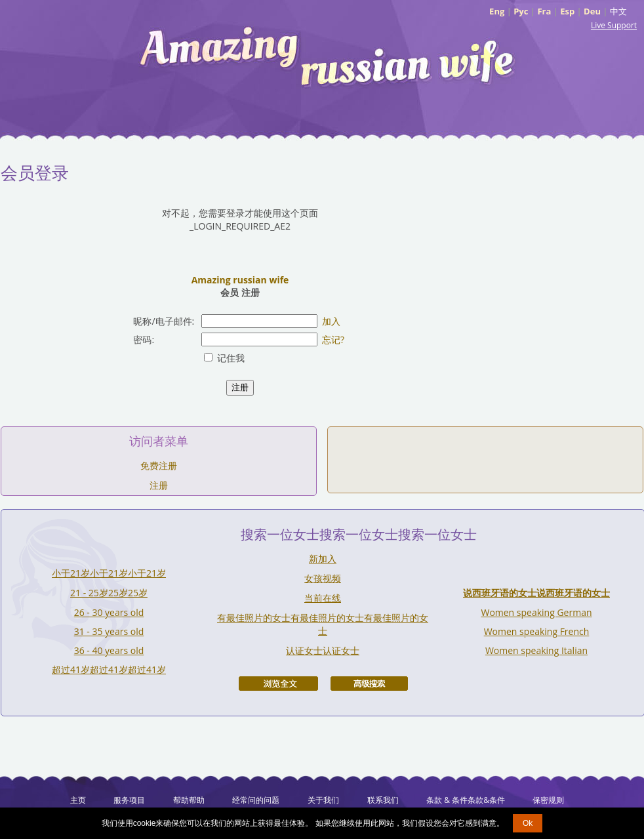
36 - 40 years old (109, 650)
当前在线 (323, 598)
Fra (544, 11)
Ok (528, 823)
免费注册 (159, 465)
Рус (521, 11)
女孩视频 (323, 578)
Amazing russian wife (240, 280)
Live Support (614, 25)
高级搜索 (369, 684)
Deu (592, 11)
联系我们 (383, 800)
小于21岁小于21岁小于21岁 (109, 573)
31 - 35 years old (109, 631)
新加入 (323, 559)
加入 (331, 321)
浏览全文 (278, 684)
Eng (497, 11)
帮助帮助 (189, 800)
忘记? (333, 339)
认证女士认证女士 (323, 650)
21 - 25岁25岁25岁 (109, 593)
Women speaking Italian (536, 650)
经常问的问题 (256, 800)
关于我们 (323, 800)
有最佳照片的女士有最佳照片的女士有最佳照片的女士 (323, 624)
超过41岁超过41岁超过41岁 (109, 669)
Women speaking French (537, 631)
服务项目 (129, 800)
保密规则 (548, 800)
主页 (78, 800)
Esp (567, 11)
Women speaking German (536, 612)
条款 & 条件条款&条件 (466, 800)
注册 (159, 485)
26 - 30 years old (109, 612)
